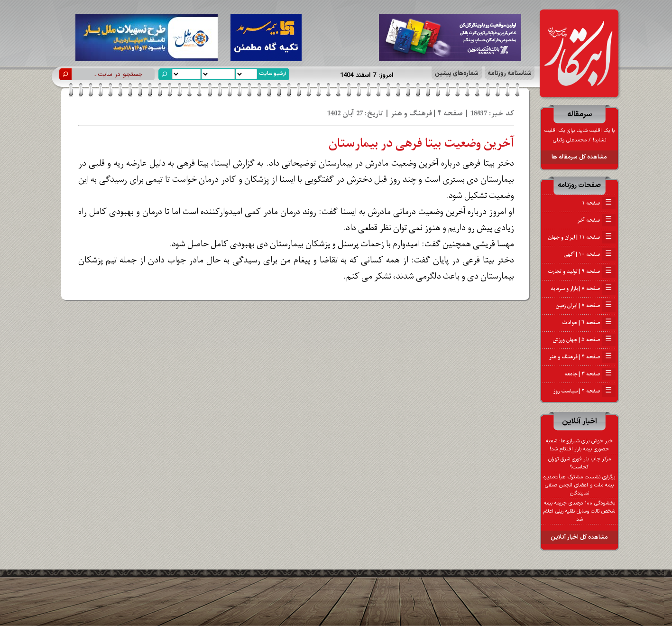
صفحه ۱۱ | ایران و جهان (582, 237)
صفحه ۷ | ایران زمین (586, 306)
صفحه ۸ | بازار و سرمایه (583, 289)
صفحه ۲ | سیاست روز (585, 391)
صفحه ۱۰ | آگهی (590, 254)
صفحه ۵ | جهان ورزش (584, 340)
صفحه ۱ (599, 203)
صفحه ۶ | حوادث (589, 323)
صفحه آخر (596, 220)
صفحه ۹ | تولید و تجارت (582, 271)
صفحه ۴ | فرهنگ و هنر (582, 357)
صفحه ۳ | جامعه (590, 374)
